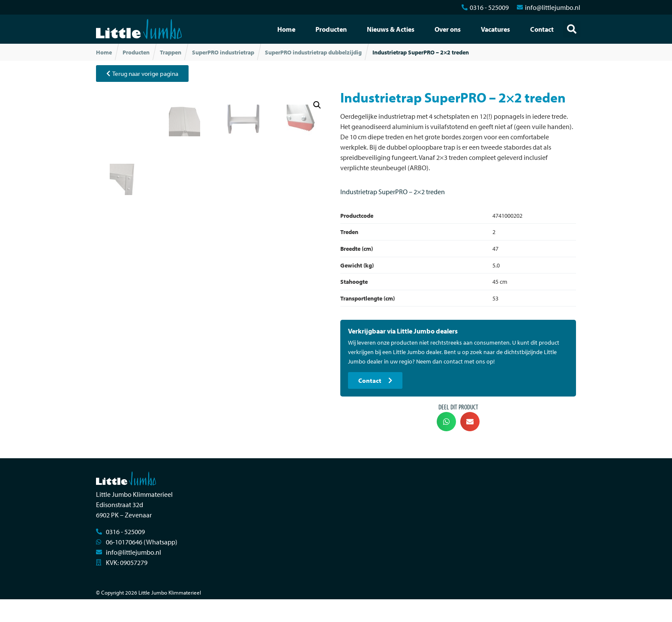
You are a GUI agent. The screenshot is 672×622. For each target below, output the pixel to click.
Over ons (448, 29)
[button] (572, 29)
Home (286, 29)
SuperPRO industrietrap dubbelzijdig (313, 52)
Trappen (171, 52)
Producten (331, 29)
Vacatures (495, 29)
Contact (542, 29)
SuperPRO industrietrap (223, 52)
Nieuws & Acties (391, 29)
